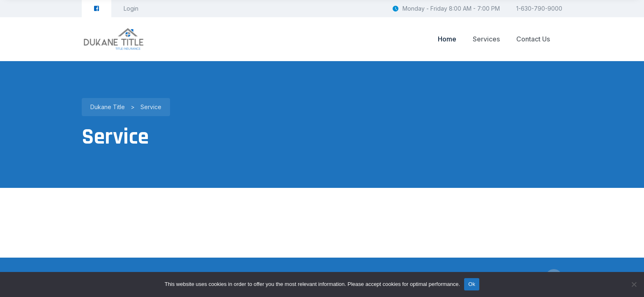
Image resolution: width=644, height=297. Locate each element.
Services (486, 39)
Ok (472, 284)
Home (447, 39)
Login (131, 8)
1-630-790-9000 (539, 8)
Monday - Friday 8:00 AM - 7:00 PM (446, 8)
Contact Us (533, 39)
